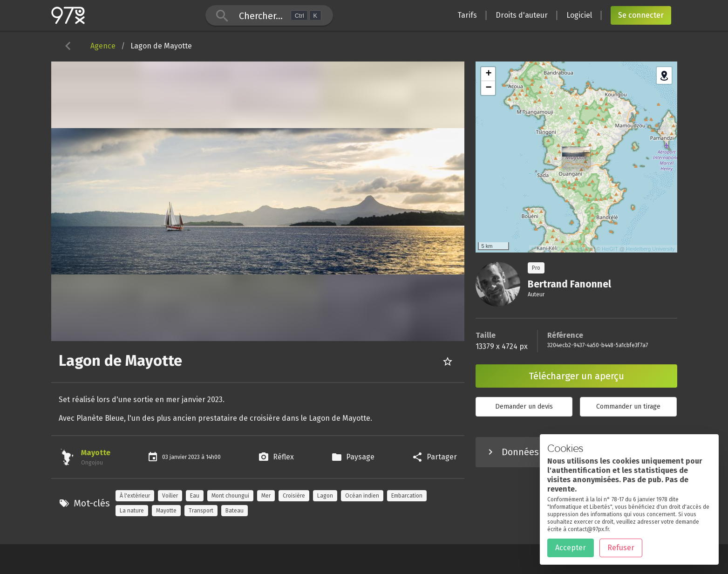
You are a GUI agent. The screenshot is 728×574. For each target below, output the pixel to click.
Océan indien (362, 496)
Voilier (170, 496)
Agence (103, 46)
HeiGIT (610, 249)
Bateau (235, 511)
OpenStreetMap (574, 249)
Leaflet (539, 249)
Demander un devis (524, 407)
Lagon (325, 496)
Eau (195, 496)
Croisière (294, 496)
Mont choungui (230, 496)
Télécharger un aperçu (576, 376)
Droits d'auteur (522, 15)
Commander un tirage (628, 407)
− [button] (488, 88)
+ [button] (488, 74)
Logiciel (579, 15)
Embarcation (407, 496)
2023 (195, 457)
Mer (266, 496)
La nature (132, 511)
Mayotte (96, 453)
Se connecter (641, 15)
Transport (201, 511)
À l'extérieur (135, 496)
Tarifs (467, 15)
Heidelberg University (650, 249)
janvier (179, 457)
